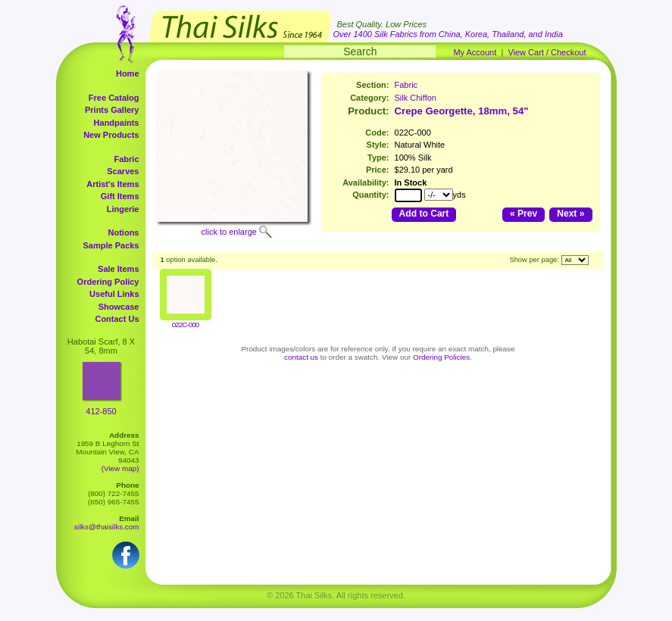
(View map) (120, 468)
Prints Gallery (112, 110)
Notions (124, 232)
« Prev (524, 214)
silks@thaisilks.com (107, 527)
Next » (570, 214)
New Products (111, 135)
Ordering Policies (441, 357)
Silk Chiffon (416, 98)
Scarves (123, 171)
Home (128, 73)
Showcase (119, 307)
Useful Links (114, 294)
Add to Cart (424, 214)
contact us (301, 357)
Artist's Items (113, 184)
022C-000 (185, 325)
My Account (475, 52)
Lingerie (123, 209)
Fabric (126, 159)
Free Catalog (114, 98)
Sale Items (118, 269)
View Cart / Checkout (547, 52)
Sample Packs (111, 245)
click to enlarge (229, 232)
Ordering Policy (108, 282)
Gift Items (120, 196)
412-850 (101, 411)
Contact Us (117, 319)
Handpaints (117, 123)
